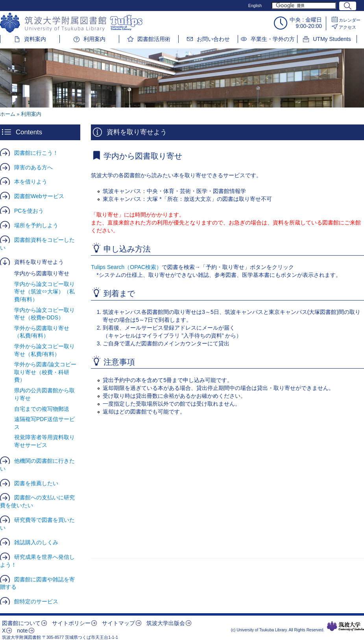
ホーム (8, 114)
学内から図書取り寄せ (42, 273)
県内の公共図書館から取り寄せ (44, 394)
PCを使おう (29, 211)
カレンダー (350, 20)
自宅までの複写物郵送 (42, 409)
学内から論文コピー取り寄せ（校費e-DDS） (44, 314)
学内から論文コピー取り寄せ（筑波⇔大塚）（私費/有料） (44, 292)
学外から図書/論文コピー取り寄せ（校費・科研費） (45, 372)
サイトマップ (118, 623)
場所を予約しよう (36, 225)
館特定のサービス (36, 601)
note (22, 631)
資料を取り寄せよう (39, 262)
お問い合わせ (213, 39)
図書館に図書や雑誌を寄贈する (37, 583)
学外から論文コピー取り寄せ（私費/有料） (44, 350)
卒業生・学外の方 (273, 39)
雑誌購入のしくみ (36, 542)
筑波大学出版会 (166, 623)
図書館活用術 (154, 39)
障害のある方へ (33, 167)
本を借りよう (31, 182)
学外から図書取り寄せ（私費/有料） (42, 332)
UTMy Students (332, 39)
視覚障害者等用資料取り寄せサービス (44, 441)
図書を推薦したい (36, 483)
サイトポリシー (71, 623)
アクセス (347, 27)
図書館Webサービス (39, 196)
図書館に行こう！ (36, 153)
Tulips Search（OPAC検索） (126, 267)
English (255, 6)
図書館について (21, 623)
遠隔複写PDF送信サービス (44, 423)
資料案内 (35, 39)
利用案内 (94, 39)
